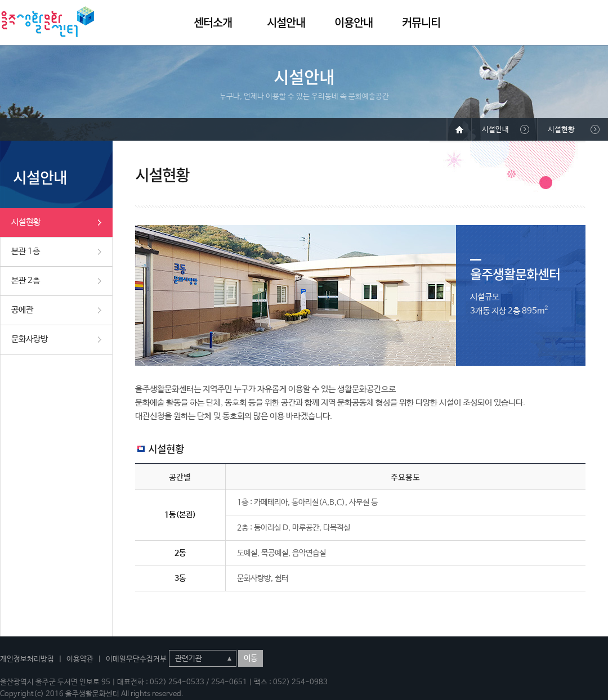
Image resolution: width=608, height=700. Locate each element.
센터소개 (213, 22)
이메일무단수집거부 (136, 659)
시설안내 (286, 22)
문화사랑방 (30, 339)
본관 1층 (26, 251)
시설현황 (26, 222)
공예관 (22, 310)
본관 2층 (26, 281)
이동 (251, 658)
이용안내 (354, 22)
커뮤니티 (421, 22)
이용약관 (80, 659)
